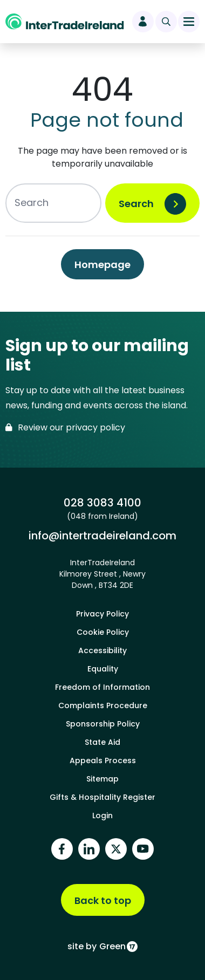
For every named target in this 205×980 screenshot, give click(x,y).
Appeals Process (103, 760)
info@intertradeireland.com (102, 536)
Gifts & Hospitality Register (102, 797)
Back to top (103, 900)
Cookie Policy (103, 632)
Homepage (102, 265)
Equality (103, 669)
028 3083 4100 (102, 503)
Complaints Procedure (103, 705)
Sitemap (102, 779)
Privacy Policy (102, 614)
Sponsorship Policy (103, 724)
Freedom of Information (102, 687)
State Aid (102, 742)
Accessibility (102, 650)
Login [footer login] (102, 815)
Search (136, 204)
